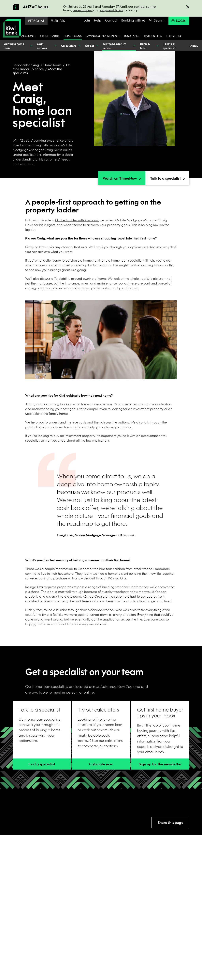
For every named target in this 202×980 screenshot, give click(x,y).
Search (157, 20)
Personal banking (26, 65)
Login (179, 21)
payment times (111, 10)
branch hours (83, 10)
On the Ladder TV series (42, 67)
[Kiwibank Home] (12, 28)
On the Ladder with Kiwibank (77, 220)
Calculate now (101, 764)
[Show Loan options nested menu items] (55, 46)
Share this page (171, 823)
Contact (111, 20)
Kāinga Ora (117, 578)
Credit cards (50, 36)
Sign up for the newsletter (160, 764)
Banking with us (133, 20)
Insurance (132, 36)
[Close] (188, 7)
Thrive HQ (173, 36)
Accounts (29, 36)
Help (98, 20)
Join (87, 20)
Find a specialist (42, 764)
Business (58, 21)
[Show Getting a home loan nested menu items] (31, 46)
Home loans (73, 36)
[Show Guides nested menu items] (97, 46)
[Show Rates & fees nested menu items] (157, 46)
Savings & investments (103, 36)
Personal (36, 21)
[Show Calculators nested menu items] (79, 46)
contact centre (145, 6)
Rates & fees (153, 36)
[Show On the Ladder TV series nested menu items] (134, 46)
